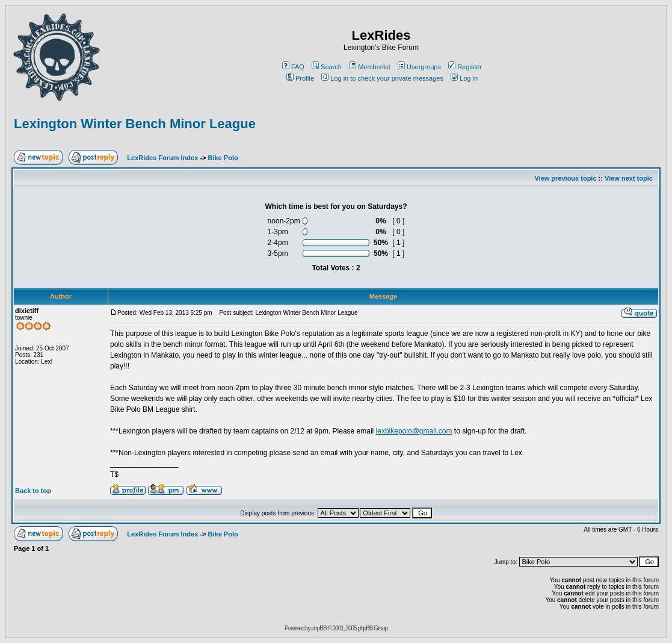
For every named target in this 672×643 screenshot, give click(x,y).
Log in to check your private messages (382, 78)
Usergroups (419, 67)
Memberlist (370, 67)
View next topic (629, 178)
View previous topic (565, 178)
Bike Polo (223, 158)
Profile (300, 78)
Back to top (33, 491)
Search (327, 67)
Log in (464, 78)
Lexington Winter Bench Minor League (135, 124)
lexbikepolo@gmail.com (414, 431)
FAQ (293, 67)
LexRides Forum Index (162, 158)
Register (465, 67)
